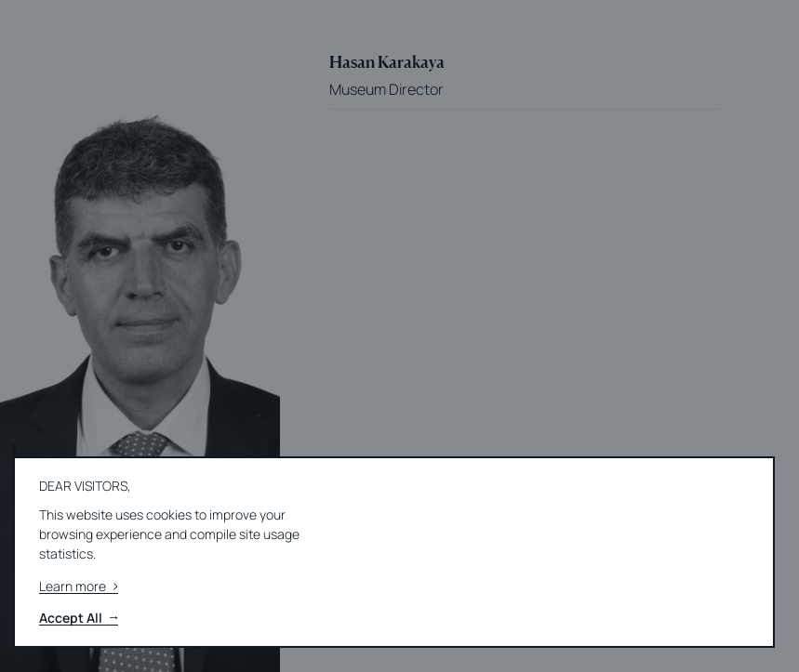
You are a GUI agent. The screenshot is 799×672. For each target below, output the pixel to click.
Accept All (79, 619)
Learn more (79, 587)
